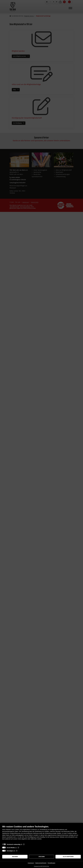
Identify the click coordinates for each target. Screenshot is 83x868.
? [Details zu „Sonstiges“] (17, 851)
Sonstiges (10, 851)
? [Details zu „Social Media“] (18, 848)
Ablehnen (15, 857)
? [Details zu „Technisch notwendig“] (24, 844)
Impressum (31, 863)
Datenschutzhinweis (41, 863)
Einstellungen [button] (51, 863)
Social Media (11, 848)
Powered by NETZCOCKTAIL (41, 866)
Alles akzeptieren (68, 857)
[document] (41, 834)
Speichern (42, 857)
